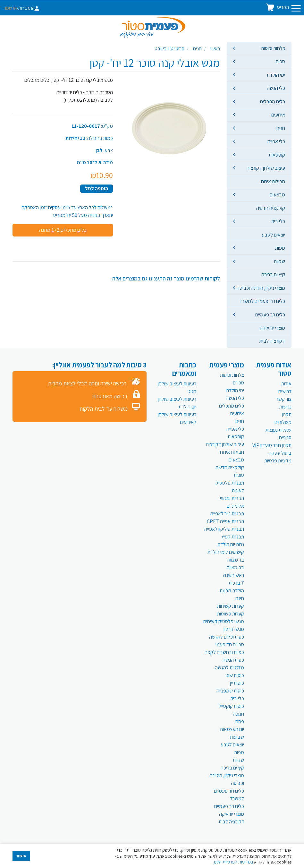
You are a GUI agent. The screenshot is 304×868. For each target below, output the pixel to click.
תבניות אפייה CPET (225, 521)
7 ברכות (236, 583)
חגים (281, 128)
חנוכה (238, 714)
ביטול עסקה (280, 453)
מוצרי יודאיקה (272, 328)
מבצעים (277, 194)
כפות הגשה (233, 660)
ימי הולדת (276, 75)
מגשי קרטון (234, 629)
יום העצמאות (232, 729)
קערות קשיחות (231, 606)
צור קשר (284, 399)
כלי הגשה (276, 88)
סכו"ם (238, 383)
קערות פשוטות (231, 614)
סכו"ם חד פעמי (230, 645)
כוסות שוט (235, 675)
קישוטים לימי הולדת (226, 552)
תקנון (287, 414)
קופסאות (277, 155)
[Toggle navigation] (296, 8)
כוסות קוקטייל (231, 706)
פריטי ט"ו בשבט (169, 49)
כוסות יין (237, 683)
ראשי (215, 49)
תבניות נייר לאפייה (227, 514)
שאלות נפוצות (279, 430)
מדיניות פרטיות (278, 461)
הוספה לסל (97, 189)
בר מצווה (236, 560)
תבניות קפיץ (233, 537)
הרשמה (10, 8)
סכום (280, 61)
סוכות (239, 475)
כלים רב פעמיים (270, 314)
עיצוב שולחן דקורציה (266, 168)
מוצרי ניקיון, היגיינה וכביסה (261, 288)
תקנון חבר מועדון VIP (272, 445)
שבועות (237, 737)
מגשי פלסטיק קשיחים (224, 621)
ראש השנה (234, 575)
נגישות (285, 407)
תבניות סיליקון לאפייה (224, 529)
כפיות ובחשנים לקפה (224, 652)
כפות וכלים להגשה (227, 637)
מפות (280, 248)
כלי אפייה (276, 141)
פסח (240, 722)
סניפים (285, 438)
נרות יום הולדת (231, 544)
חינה (240, 598)
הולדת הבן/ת (232, 591)
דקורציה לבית (272, 341)
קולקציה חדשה (271, 208)
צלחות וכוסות (273, 48)
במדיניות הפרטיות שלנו (233, 862)
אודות (286, 384)
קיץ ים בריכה (273, 274)
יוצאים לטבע (273, 235)
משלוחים (283, 422)
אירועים (278, 115)
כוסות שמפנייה (230, 691)
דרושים (285, 391)
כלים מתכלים (273, 101)
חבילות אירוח (273, 181)
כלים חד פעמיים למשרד (262, 301)
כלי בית (278, 221)
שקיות (279, 261)
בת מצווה (235, 567)
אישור (21, 856)
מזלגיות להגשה (229, 668)
